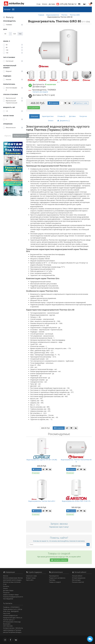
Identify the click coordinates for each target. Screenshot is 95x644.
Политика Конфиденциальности (13, 597)
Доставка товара (8, 590)
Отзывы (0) (61, 116)
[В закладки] (65, 103)
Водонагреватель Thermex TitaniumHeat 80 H (76, 461)
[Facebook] (11, 640)
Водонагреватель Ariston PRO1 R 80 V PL (76, 501)
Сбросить (8, 136)
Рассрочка (83, 116)
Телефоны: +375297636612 (11, 607)
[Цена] (6, 34)
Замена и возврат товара (11, 595)
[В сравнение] (69, 103)
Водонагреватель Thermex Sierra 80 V (42, 501)
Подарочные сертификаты (57, 578)
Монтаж (6, 576)
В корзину (53, 103)
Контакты (6, 586)
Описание (35, 116)
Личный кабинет (77, 576)
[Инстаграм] (6, 640)
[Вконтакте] (16, 640)
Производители (54, 576)
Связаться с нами (31, 576)
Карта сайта (30, 580)
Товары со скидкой (55, 582)
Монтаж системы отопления (12, 582)
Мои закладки (76, 580)
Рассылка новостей (78, 582)
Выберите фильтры (21, 136)
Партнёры (52, 580)
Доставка (52, 4)
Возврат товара (31, 578)
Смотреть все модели (40, 92)
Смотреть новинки (59, 560)
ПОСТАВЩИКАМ (8, 599)
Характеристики (48, 116)
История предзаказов (79, 578)
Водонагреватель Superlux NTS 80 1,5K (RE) (42, 460)
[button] (90, 4)
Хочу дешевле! (34, 108)
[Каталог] (14, 9)
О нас (39, 4)
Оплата (45, 4)
